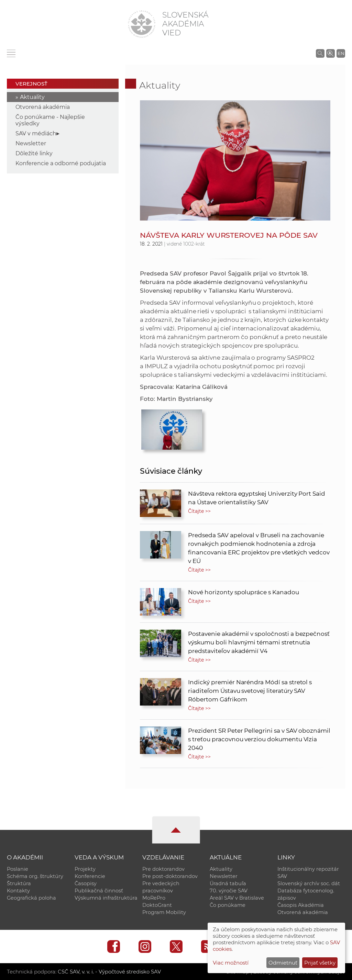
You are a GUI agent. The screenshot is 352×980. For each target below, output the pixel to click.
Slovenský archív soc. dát (309, 883)
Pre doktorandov (163, 869)
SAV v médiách (36, 133)
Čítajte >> (199, 511)
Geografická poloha (31, 898)
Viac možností (231, 963)
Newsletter (31, 143)
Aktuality (32, 97)
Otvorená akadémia (43, 107)
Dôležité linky (34, 153)
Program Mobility (164, 912)
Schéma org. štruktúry (35, 876)
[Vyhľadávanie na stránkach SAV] (320, 53)
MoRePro (154, 898)
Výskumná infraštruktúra (106, 898)
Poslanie (18, 869)
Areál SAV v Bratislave (237, 898)
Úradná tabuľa (228, 883)
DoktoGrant (157, 905)
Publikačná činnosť (99, 891)
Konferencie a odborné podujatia (61, 163)
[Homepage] (142, 24)
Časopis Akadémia (301, 905)
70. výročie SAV (229, 891)
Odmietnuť (283, 963)
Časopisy (86, 883)
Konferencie (90, 876)
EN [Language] (341, 53)
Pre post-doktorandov (170, 876)
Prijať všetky (320, 963)
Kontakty (18, 891)
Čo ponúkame (228, 905)
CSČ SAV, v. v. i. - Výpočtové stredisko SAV (109, 972)
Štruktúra (19, 883)
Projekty (85, 869)
